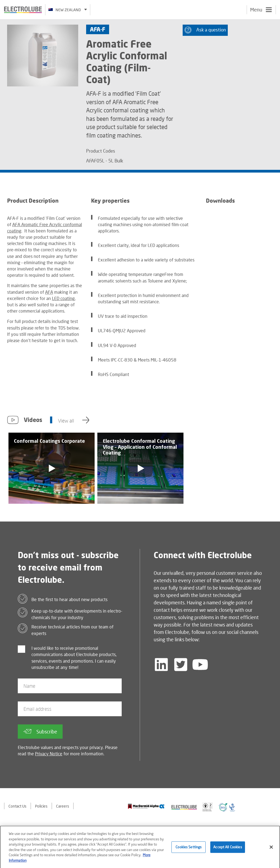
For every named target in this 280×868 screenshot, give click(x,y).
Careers (63, 806)
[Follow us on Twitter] (181, 665)
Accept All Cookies (227, 849)
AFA (49, 292)
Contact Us (17, 806)
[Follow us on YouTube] (200, 665)
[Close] (271, 849)
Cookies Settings (189, 849)
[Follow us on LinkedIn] (161, 665)
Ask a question (205, 30)
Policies (41, 806)
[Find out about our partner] (146, 806)
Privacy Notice (49, 754)
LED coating (63, 298)
